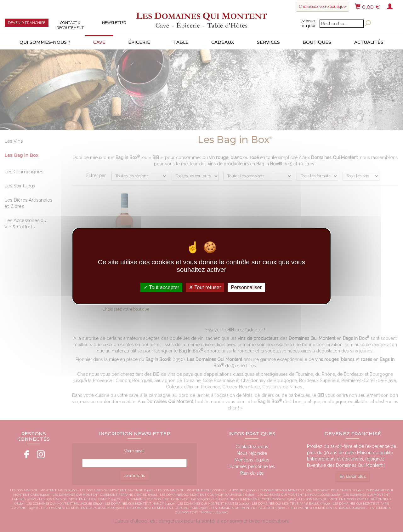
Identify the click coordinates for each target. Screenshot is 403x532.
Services (268, 42)
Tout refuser (205, 287)
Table (181, 42)
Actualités (369, 42)
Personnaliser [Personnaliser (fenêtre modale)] (246, 287)
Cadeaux (223, 42)
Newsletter (114, 23)
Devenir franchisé (27, 23)
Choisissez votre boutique (322, 6)
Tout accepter (161, 287)
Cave (99, 42)
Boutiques (317, 42)
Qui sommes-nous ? (45, 42)
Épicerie (139, 42)
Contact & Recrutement (70, 25)
